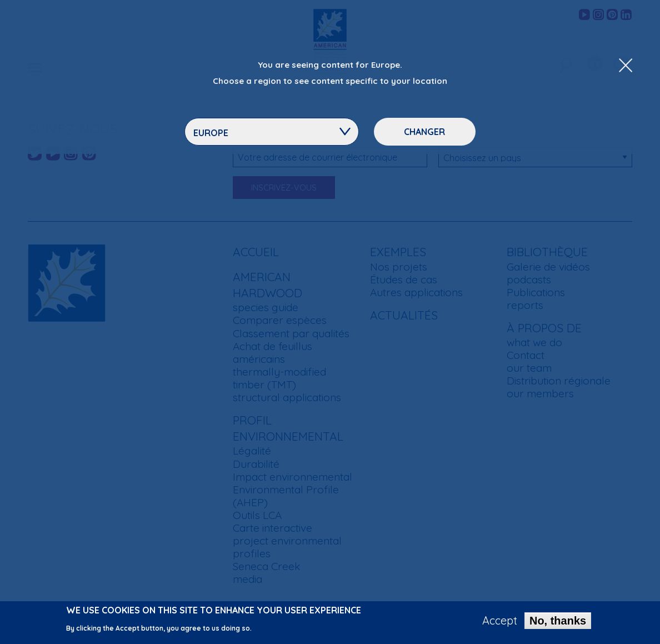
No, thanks (558, 623)
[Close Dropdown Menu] (626, 66)
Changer (424, 132)
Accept (500, 623)
